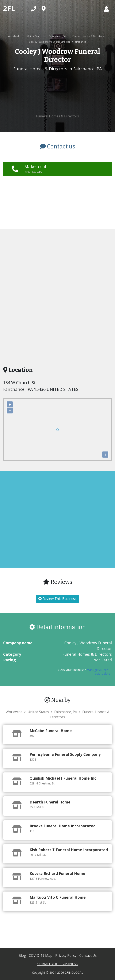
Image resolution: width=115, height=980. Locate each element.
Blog (23, 956)
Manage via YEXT (98, 670)
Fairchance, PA (58, 36)
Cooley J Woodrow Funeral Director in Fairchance (57, 42)
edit (98, 673)
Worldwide (14, 36)
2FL (9, 8)
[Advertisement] (57, 93)
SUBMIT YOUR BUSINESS (57, 964)
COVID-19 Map (41, 956)
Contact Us (88, 956)
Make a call (36, 169)
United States (35, 36)
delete (106, 673)
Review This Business (57, 599)
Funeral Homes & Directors (88, 36)
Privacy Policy (66, 956)
